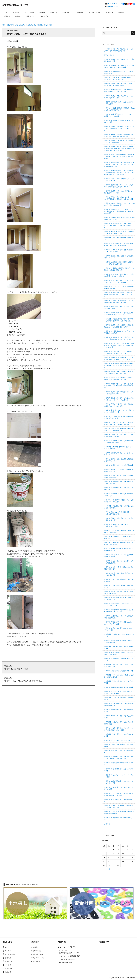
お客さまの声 (109, 13)
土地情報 (121, 13)
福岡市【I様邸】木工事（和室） (49, 667)
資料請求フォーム (113, 6)
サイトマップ (37, 961)
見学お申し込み (44, 16)
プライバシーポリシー (40, 958)
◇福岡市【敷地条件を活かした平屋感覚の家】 (119, 465)
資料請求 (18, 16)
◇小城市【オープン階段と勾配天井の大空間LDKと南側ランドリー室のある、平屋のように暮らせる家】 (119, 157)
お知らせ (107, 824)
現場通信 (7, 16)
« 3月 (108, 869)
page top (131, 929)
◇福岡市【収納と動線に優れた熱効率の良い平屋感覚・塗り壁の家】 (30, 25)
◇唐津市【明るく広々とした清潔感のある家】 (119, 671)
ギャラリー (66, 13)
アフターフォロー (94, 13)
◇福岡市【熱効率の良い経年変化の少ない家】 (119, 687)
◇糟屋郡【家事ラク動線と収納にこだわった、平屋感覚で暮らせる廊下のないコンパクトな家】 (119, 294)
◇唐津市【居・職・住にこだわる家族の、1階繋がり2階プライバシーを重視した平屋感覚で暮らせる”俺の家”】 (119, 345)
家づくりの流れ (29, 13)
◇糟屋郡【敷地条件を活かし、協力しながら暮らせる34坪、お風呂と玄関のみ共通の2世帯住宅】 (119, 386)
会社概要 (42, 13)
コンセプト (16, 13)
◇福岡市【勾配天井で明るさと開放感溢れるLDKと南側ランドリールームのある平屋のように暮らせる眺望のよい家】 (119, 165)
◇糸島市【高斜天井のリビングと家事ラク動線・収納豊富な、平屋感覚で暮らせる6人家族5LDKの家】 (119, 211)
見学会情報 (80, 13)
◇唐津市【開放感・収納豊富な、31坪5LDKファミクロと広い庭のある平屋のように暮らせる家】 (119, 128)
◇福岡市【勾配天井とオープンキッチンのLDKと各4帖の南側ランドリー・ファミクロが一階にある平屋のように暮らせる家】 (119, 149)
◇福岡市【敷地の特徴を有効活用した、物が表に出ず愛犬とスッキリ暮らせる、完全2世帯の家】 (119, 366)
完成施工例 (54, 13)
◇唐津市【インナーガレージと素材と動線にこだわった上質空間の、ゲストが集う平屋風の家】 (119, 225)
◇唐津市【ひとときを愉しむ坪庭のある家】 (118, 740)
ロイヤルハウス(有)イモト (15, 5)
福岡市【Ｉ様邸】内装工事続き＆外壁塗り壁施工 (49, 679)
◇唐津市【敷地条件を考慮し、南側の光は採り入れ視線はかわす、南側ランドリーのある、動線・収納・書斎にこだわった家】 (119, 173)
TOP (6, 13)
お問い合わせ (30, 16)
